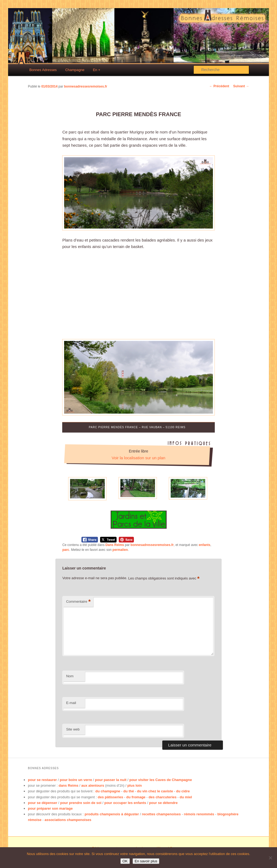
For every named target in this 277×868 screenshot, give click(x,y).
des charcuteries (162, 797)
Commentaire (78, 602)
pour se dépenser (42, 803)
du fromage (136, 797)
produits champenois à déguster (112, 814)
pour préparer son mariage (50, 808)
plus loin (135, 785)
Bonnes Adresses (43, 70)
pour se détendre (163, 803)
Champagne (75, 70)
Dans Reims (115, 545)
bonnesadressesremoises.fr (86, 86)
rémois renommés (199, 814)
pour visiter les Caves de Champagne (161, 780)
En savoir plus (146, 861)
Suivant (241, 86)
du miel (186, 797)
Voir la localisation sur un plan (138, 458)
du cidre (183, 791)
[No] (270, 858)
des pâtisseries (110, 797)
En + (96, 70)
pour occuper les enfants (125, 803)
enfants (205, 545)
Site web (73, 729)
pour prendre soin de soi (81, 803)
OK (125, 861)
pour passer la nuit (111, 780)
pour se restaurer (42, 780)
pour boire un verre (76, 780)
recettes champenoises (161, 814)
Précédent (219, 86)
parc (66, 550)
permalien (120, 550)
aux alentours (93, 785)
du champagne (108, 791)
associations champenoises (68, 820)
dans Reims (69, 785)
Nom (70, 676)
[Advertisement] (139, 294)
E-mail (71, 703)
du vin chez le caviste (155, 791)
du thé (129, 791)
